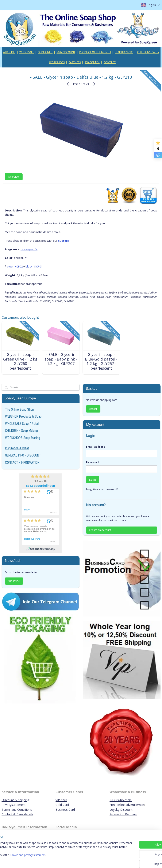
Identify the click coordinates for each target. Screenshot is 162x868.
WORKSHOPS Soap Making (23, 438)
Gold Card (62, 805)
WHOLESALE (27, 52)
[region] (53, 853)
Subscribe (14, 581)
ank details (26, 814)
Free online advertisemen (127, 805)
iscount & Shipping (17, 800)
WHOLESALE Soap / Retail (22, 424)
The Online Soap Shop (20, 409)
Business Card (65, 810)
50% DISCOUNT (66, 52)
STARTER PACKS (124, 52)
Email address (96, 447)
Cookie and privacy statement (60, 861)
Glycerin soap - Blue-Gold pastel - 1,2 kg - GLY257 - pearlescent (101, 361)
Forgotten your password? (102, 489)
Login (92, 480)
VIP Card (61, 800)
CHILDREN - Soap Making (21, 431)
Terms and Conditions (17, 810)
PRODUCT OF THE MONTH (95, 52)
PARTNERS (75, 62)
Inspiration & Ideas (17, 448)
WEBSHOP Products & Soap (23, 416)
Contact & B (10, 814)
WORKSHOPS (57, 62)
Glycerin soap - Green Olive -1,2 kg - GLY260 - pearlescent (20, 361)
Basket (93, 409)
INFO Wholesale (121, 800)
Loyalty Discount (121, 810)
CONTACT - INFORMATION (22, 463)
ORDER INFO (45, 52)
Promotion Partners (123, 814)
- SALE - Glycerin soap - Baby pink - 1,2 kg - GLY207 (61, 359)
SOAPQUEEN (92, 62)
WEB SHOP (9, 52)
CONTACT (110, 62)
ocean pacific (29, 249)
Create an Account (100, 530)
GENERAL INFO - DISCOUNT (23, 455)
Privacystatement (14, 805)
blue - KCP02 (15, 266)
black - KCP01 (34, 266)
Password (93, 462)
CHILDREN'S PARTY (148, 52)
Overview (14, 177)
